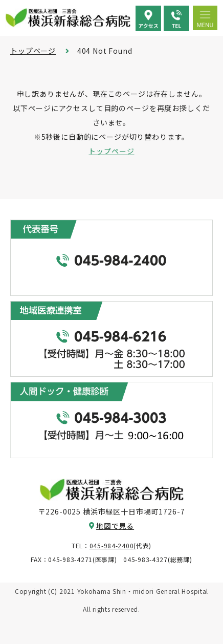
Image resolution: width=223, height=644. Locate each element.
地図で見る (115, 526)
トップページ (33, 51)
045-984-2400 (112, 545)
